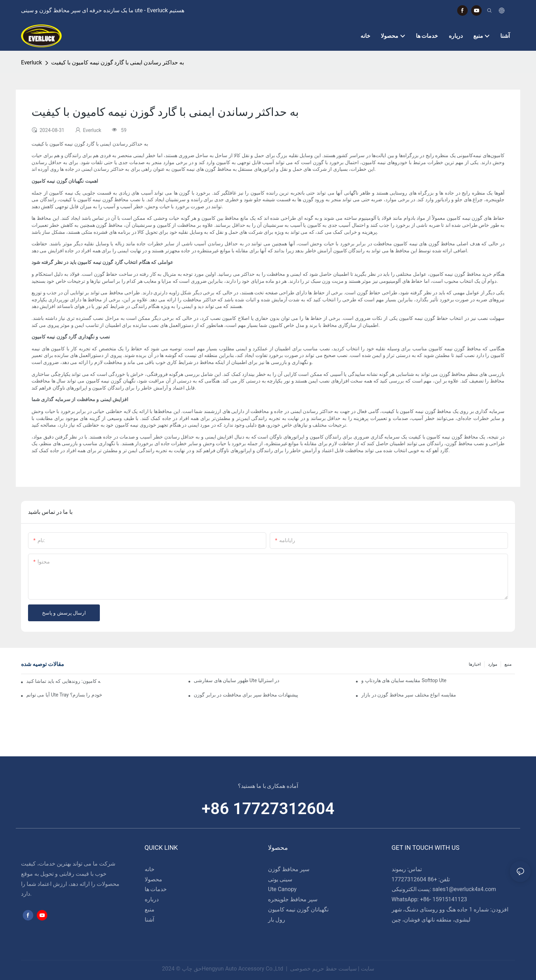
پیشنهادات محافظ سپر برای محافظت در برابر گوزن (246, 695)
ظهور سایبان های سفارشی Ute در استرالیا (236, 680)
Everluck (32, 62)
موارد (493, 664)
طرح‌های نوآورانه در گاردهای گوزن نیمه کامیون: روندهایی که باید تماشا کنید (63, 681)
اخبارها (475, 664)
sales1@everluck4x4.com (464, 889)
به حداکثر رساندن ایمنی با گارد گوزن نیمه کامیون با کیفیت (118, 62)
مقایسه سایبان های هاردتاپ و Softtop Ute (404, 680)
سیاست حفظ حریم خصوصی (323, 969)
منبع (508, 664)
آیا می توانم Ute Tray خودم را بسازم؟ (64, 695)
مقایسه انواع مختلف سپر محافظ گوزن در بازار (408, 695)
